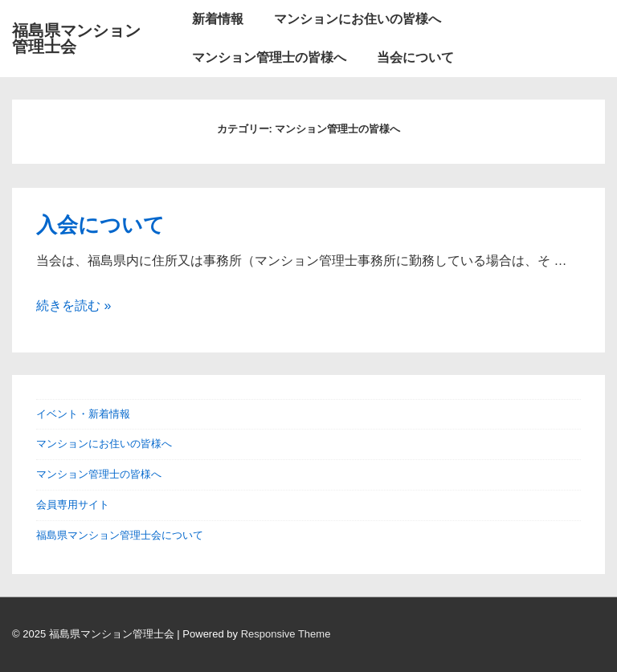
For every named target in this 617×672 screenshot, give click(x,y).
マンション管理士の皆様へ (269, 57)
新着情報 (218, 19)
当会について (415, 57)
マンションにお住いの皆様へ (358, 19)
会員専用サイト (73, 505)
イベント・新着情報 (83, 414)
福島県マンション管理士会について (120, 535)
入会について (100, 225)
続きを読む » (74, 305)
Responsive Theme (286, 634)
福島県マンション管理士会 (76, 39)
